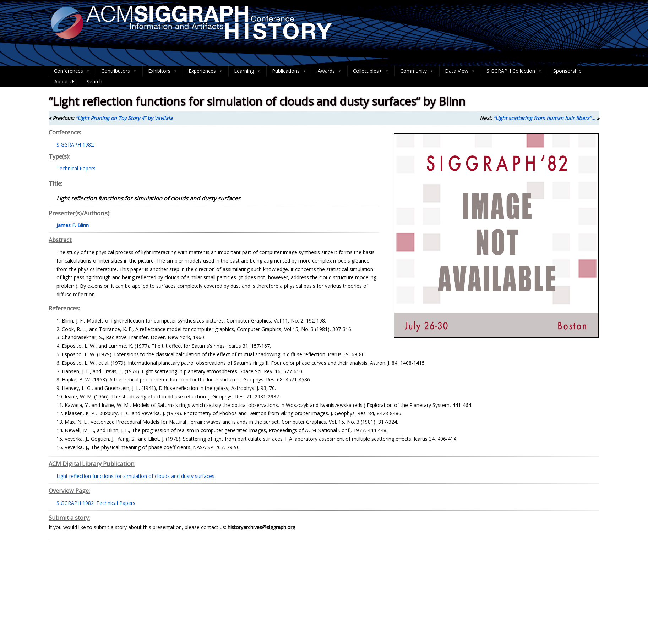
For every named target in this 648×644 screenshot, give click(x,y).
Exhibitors (163, 71)
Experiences (206, 71)
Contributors (119, 71)
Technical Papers (76, 168)
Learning (247, 71)
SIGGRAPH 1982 (75, 145)
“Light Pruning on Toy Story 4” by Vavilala (124, 118)
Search (94, 81)
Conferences (72, 71)
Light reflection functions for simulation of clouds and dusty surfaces (135, 476)
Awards (330, 71)
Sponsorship (567, 71)
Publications (289, 71)
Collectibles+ (371, 71)
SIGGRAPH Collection (514, 71)
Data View (460, 71)
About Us (65, 81)
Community (417, 71)
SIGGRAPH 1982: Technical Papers (96, 503)
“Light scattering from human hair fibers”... (544, 118)
